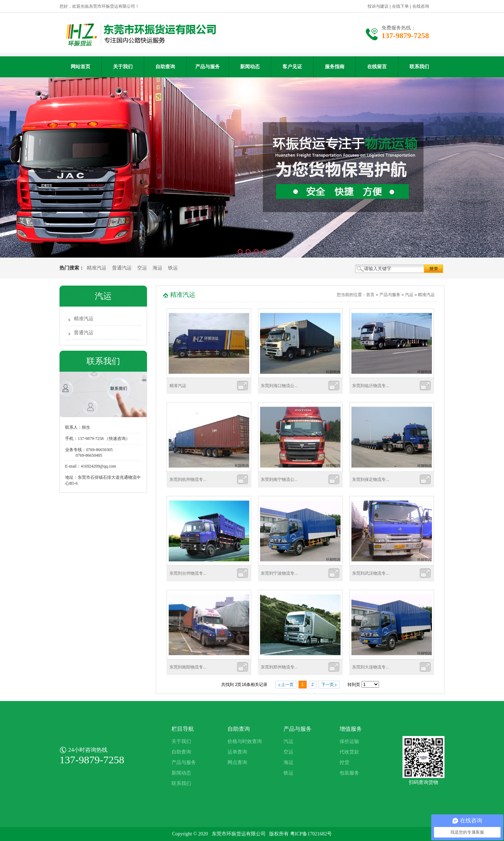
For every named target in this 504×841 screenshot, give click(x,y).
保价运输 (349, 741)
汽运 (409, 295)
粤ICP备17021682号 (311, 834)
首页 (370, 295)
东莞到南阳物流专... (188, 667)
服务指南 (335, 67)
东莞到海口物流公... (279, 386)
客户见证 (292, 67)
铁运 (173, 268)
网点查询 (237, 762)
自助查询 (165, 67)
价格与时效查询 (245, 741)
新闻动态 (250, 67)
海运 (157, 268)
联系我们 (419, 67)
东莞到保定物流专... (371, 479)
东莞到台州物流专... (188, 573)
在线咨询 (421, 6)
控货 (344, 762)
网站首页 (80, 67)
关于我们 (123, 67)
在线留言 (377, 67)
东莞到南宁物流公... (279, 479)
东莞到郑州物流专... (279, 667)
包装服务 (349, 773)
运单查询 (237, 752)
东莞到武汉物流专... (371, 573)
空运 (142, 268)
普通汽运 (122, 268)
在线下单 (400, 6)
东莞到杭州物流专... (188, 479)
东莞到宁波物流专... (279, 573)
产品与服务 (208, 67)
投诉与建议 (378, 6)
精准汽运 (97, 268)
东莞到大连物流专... (371, 667)
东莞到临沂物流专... (371, 386)
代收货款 (349, 752)
